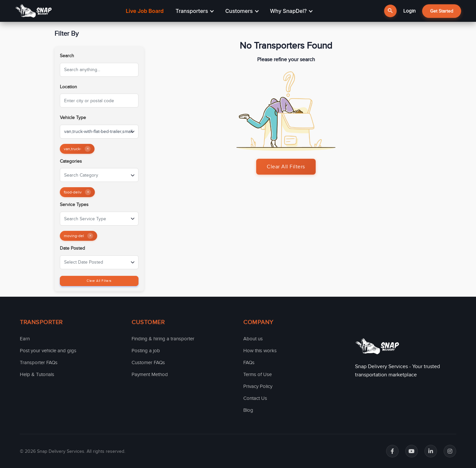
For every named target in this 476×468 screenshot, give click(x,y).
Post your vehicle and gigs (48, 351)
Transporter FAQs (39, 362)
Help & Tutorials (37, 374)
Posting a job (146, 351)
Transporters (195, 11)
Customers (242, 11)
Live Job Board (144, 11)
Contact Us (255, 398)
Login (409, 11)
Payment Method (150, 374)
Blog (248, 410)
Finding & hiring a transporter (163, 339)
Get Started (442, 11)
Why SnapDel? (291, 11)
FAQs (249, 362)
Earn (25, 339)
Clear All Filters (99, 281)
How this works (260, 351)
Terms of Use (258, 374)
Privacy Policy (258, 386)
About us (253, 339)
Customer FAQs (148, 362)
